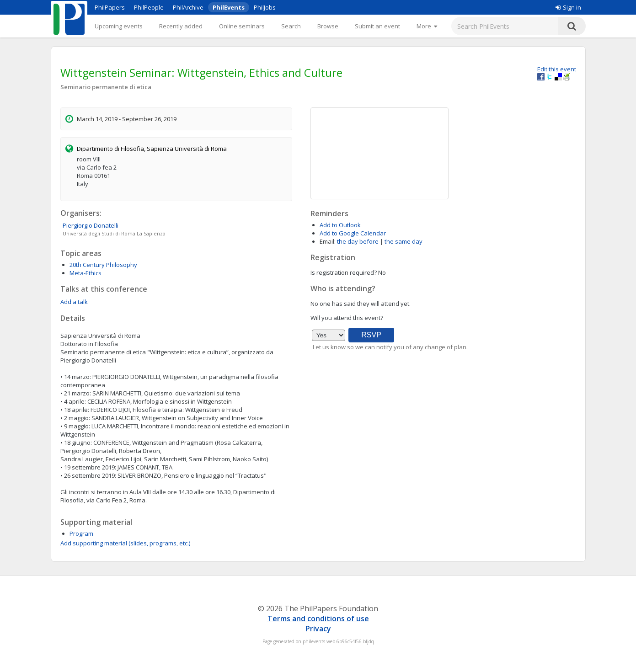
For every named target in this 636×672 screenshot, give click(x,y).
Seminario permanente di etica (106, 87)
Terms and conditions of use (318, 619)
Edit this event (557, 69)
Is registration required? (344, 272)
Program (81, 533)
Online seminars (242, 26)
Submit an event (377, 26)
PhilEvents (229, 7)
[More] (427, 26)
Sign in (568, 7)
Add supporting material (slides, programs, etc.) (125, 543)
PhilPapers (110, 7)
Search (291, 26)
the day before (358, 241)
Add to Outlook (340, 225)
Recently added (181, 26)
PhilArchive (188, 7)
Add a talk (74, 302)
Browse (328, 26)
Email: (328, 241)
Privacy (318, 629)
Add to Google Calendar (353, 233)
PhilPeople (149, 7)
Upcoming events (119, 26)
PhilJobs (265, 7)
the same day (404, 241)
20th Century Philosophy (103, 265)
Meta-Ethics (86, 273)
